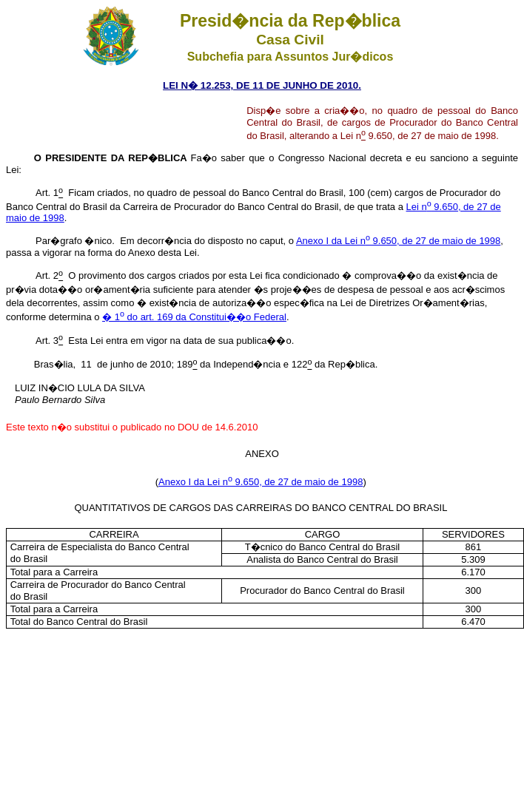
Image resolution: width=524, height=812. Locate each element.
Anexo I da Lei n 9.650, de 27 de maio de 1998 (398, 241)
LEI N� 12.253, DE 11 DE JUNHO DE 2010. (262, 85)
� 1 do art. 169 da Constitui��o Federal (194, 317)
